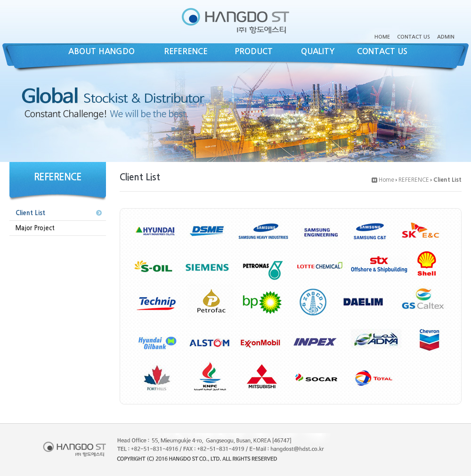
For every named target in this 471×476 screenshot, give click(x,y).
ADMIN (446, 37)
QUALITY (318, 52)
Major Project (35, 228)
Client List (30, 213)
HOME (382, 37)
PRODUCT (254, 52)
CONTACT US (414, 37)
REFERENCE (186, 52)
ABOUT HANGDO (102, 52)
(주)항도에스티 (236, 21)
